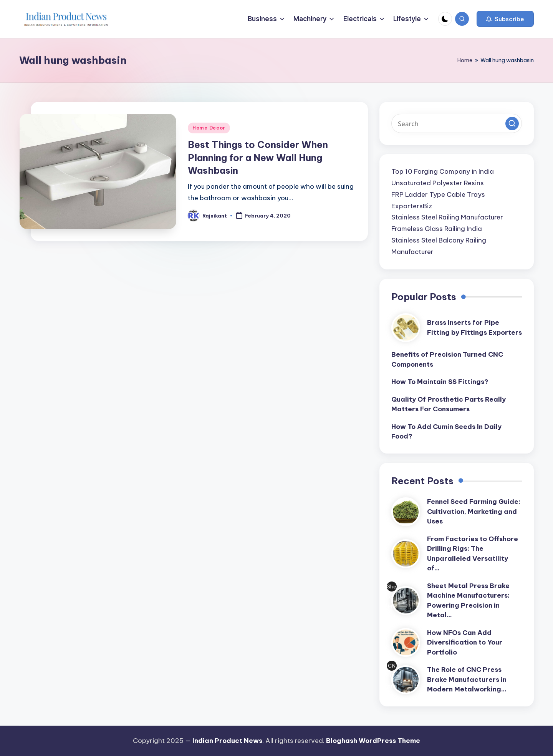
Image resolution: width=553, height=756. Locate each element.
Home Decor (209, 128)
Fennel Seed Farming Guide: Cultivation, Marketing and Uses (474, 511)
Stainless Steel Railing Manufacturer (447, 217)
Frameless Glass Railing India (437, 229)
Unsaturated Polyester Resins (438, 183)
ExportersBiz (412, 206)
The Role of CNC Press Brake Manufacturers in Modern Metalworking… (467, 679)
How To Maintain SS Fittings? (440, 382)
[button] (505, 19)
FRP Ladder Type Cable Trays (438, 194)
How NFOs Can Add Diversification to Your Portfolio (465, 642)
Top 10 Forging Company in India (443, 171)
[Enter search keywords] (457, 123)
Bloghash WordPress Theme (373, 741)
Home (465, 60)
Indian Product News (227, 741)
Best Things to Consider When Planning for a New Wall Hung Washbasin (258, 157)
